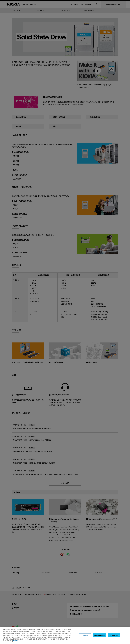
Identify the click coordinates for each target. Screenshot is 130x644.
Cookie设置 (85, 637)
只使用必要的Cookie (100, 637)
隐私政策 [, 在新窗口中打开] (15, 643)
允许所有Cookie (114, 637)
